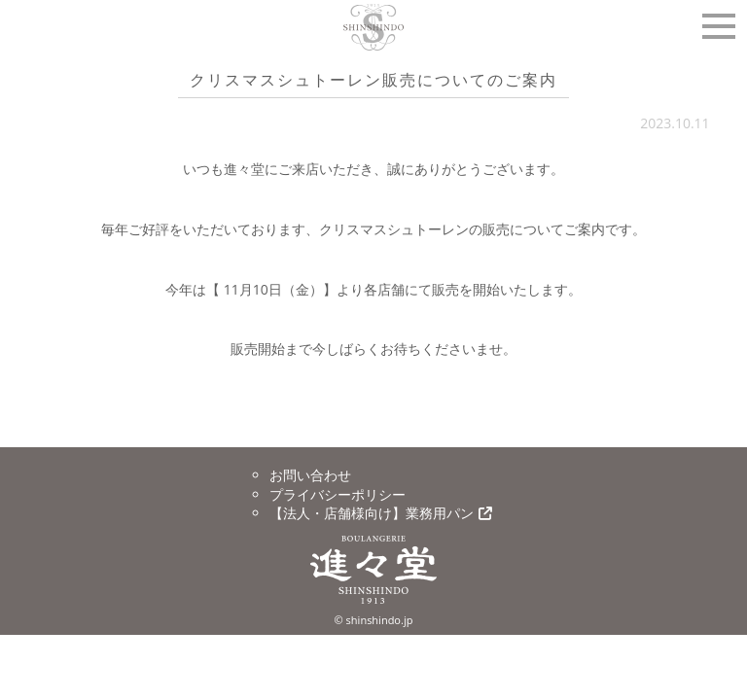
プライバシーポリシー (338, 494)
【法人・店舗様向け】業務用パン (381, 513)
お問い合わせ (310, 475)
